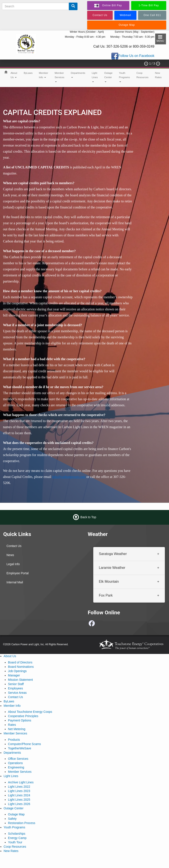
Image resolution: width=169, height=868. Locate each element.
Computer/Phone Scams (24, 744)
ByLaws (28, 73)
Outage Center (108, 77)
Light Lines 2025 (19, 800)
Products (14, 740)
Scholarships (17, 834)
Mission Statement (20, 680)
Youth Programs (124, 77)
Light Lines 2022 (19, 787)
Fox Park (106, 595)
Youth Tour (15, 842)
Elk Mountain (109, 581)
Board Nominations (21, 667)
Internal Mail (15, 582)
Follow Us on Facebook (136, 56)
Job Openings (17, 671)
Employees (15, 688)
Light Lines (95, 77)
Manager (14, 675)
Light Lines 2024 (19, 795)
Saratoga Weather (113, 554)
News (10, 555)
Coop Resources (142, 75)
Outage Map (16, 814)
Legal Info (13, 564)
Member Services (59, 77)
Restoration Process (22, 823)
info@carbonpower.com (69, 477)
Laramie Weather (112, 567)
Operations (15, 763)
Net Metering (17, 729)
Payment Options (20, 720)
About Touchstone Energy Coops (30, 712)
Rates (12, 725)
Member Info (43, 75)
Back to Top (88, 517)
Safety (12, 819)
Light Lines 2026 (19, 804)
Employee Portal (18, 573)
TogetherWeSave (20, 748)
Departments (78, 75)
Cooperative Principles (23, 716)
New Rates (158, 75)
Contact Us (14, 546)
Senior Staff (16, 684)
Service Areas (17, 693)
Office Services (18, 759)
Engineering (16, 767)
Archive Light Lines (21, 782)
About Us (14, 75)
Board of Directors (20, 662)
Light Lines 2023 (19, 791)
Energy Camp (17, 838)
